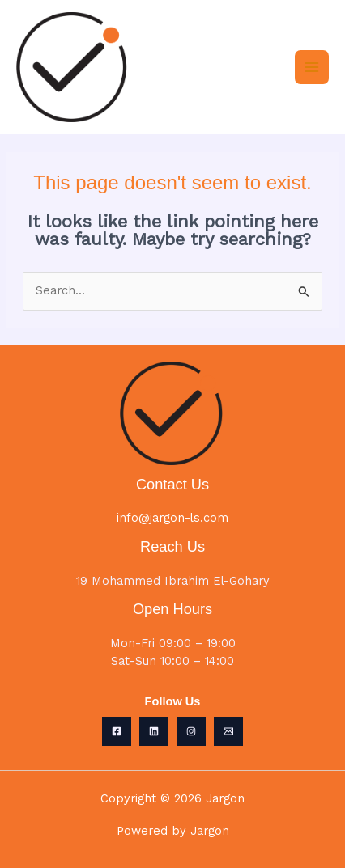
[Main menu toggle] (312, 67)
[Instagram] (191, 731)
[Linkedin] (154, 731)
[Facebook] (117, 731)
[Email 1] (228, 731)
